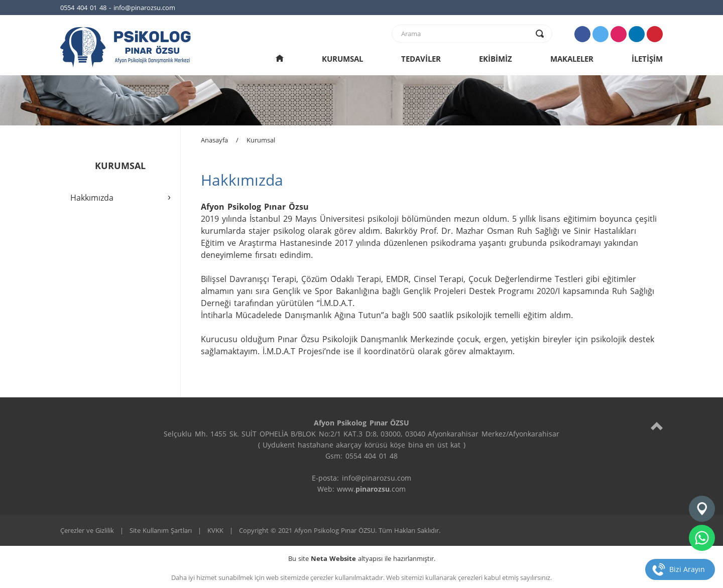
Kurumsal (261, 140)
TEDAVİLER (421, 59)
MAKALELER (572, 59)
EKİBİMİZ (496, 59)
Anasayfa (214, 140)
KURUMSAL (342, 59)
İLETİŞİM (647, 59)
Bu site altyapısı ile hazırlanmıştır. (362, 558)
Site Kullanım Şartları (161, 530)
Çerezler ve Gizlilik (87, 530)
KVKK (215, 530)
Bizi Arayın (687, 569)
